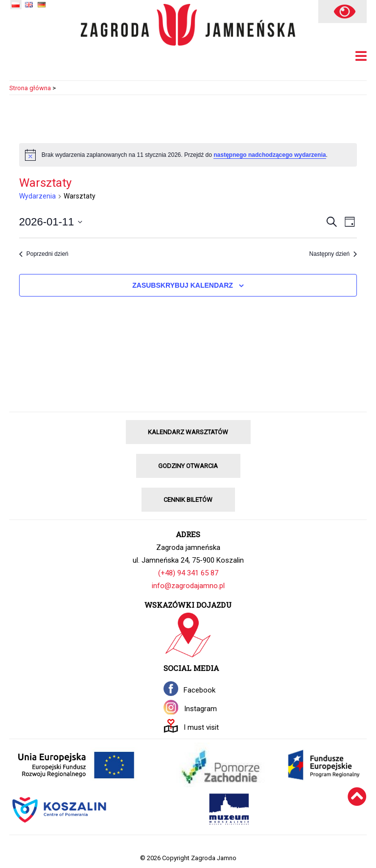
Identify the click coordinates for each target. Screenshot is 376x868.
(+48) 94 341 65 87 (188, 573)
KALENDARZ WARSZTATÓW (188, 432)
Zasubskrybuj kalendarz (183, 285)
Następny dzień (333, 254)
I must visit (201, 727)
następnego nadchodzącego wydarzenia (270, 155)
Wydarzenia (37, 196)
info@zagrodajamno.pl (188, 586)
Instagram (200, 709)
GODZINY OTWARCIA (188, 466)
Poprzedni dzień (44, 254)
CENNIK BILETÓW (188, 500)
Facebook (200, 690)
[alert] (188, 155)
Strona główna (30, 88)
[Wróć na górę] (357, 809)
